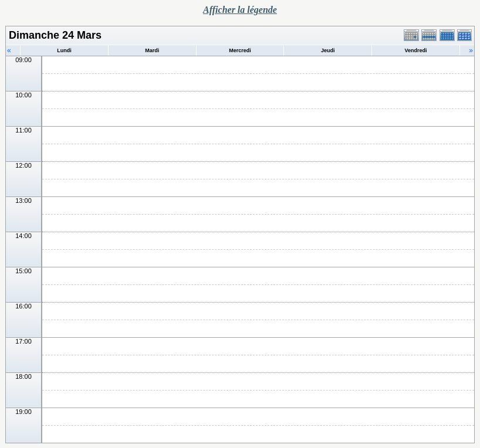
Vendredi (416, 50)
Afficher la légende (240, 10)
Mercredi (240, 50)
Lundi (64, 50)
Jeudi (328, 50)
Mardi (152, 50)
